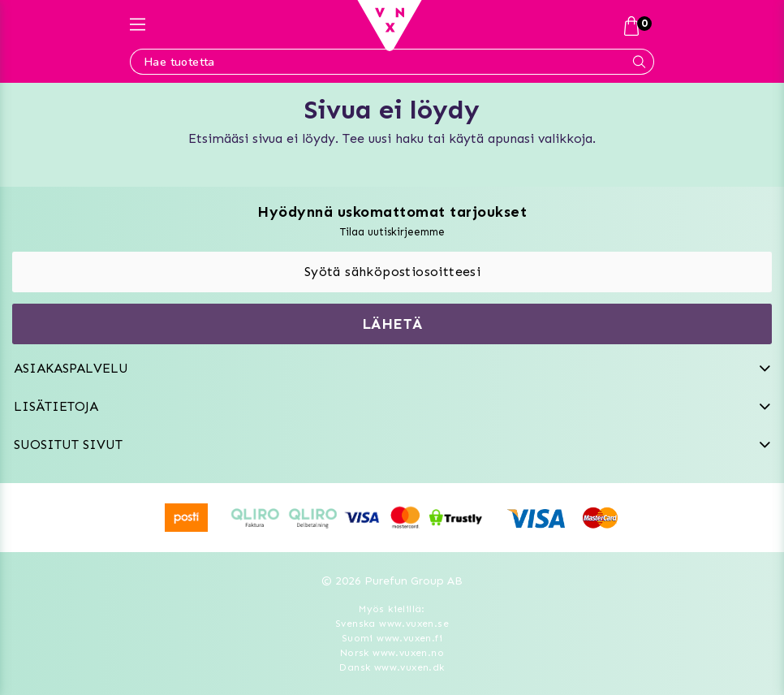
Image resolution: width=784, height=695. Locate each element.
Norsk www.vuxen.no (392, 653)
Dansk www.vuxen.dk (392, 667)
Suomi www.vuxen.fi (392, 638)
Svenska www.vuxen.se (392, 624)
